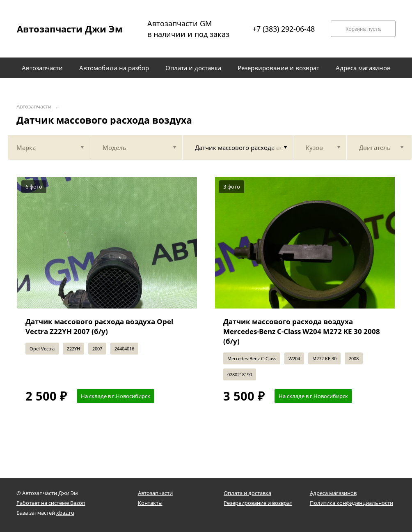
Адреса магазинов (333, 493)
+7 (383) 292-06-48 (284, 29)
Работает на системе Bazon (51, 503)
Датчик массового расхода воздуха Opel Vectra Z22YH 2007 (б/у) (99, 326)
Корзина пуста (363, 29)
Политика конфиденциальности (351, 503)
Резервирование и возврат (258, 503)
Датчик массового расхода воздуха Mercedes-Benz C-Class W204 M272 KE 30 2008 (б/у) (302, 331)
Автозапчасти (34, 107)
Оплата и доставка (247, 493)
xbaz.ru (65, 513)
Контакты (150, 503)
